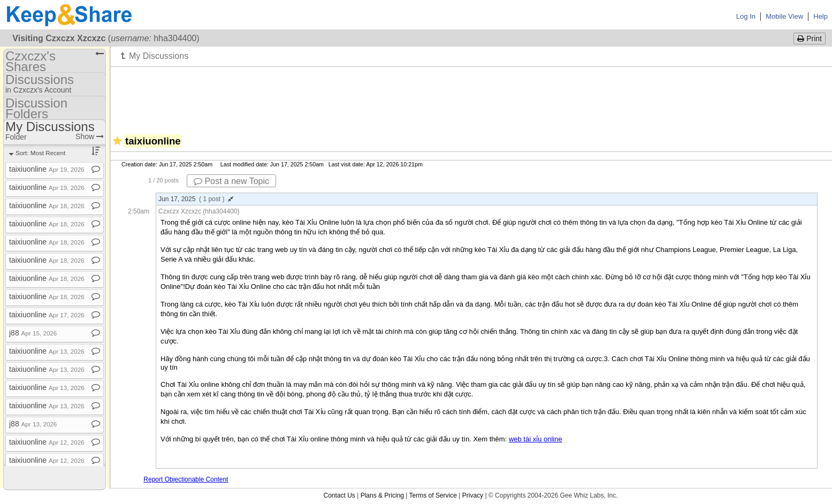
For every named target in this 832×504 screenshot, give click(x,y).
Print (810, 39)
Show (90, 136)
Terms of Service (433, 495)
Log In (746, 16)
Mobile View (784, 16)
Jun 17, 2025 (196, 199)
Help (820, 16)
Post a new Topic (231, 181)
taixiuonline (47, 169)
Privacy (473, 495)
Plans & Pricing (382, 495)
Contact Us (339, 495)
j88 (33, 333)
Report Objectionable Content (186, 479)
